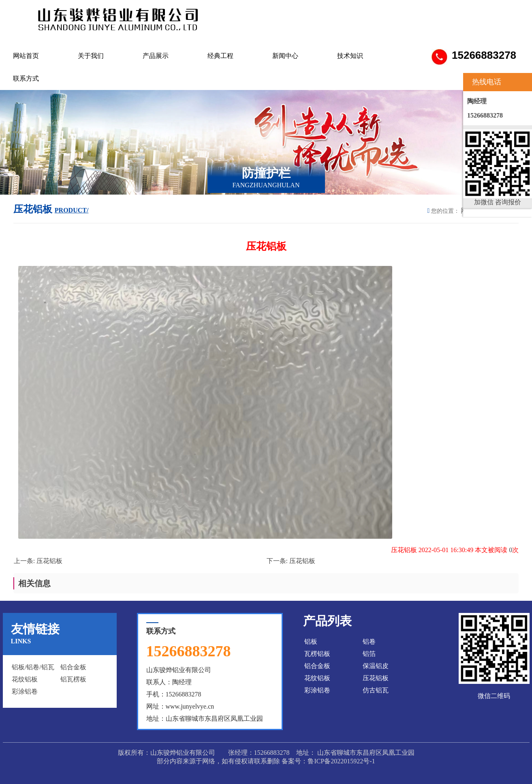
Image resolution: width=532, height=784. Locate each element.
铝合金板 (73, 667)
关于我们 (91, 56)
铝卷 (369, 642)
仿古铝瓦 (376, 690)
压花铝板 (49, 561)
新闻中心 (285, 56)
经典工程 (220, 56)
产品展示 (156, 56)
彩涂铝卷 (25, 691)
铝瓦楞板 (73, 679)
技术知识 (350, 56)
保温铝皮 (376, 666)
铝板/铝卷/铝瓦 (33, 667)
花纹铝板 (25, 679)
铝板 (311, 642)
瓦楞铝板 (317, 654)
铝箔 (369, 654)
